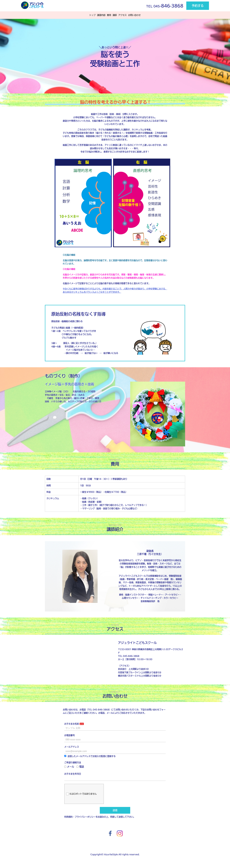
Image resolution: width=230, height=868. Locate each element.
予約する (198, 6)
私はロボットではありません (81, 794)
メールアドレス (72, 747)
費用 (109, 15)
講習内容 (101, 15)
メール (69, 767)
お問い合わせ (134, 15)
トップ (92, 15)
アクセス (122, 15)
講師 (115, 15)
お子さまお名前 (72, 724)
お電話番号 (70, 735)
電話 (80, 767)
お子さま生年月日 (73, 774)
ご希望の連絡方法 (73, 762)
